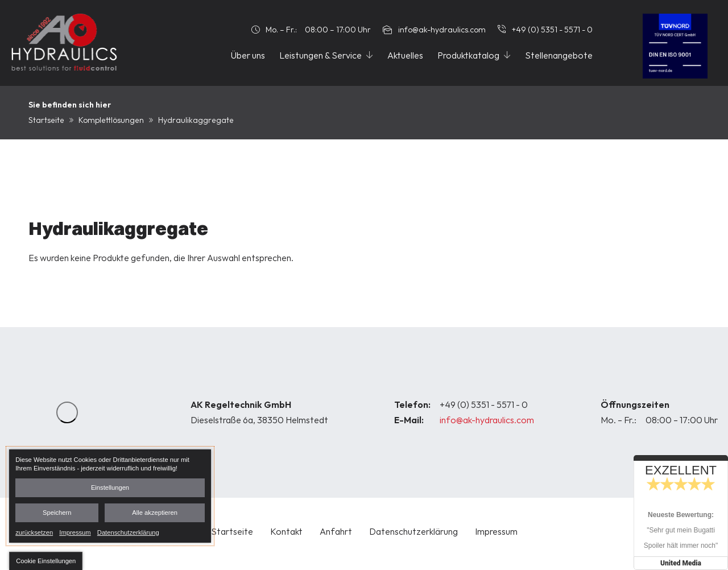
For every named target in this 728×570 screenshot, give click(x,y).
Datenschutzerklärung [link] (128, 532)
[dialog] (110, 496)
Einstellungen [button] (110, 488)
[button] (46, 561)
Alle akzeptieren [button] (155, 513)
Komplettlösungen (111, 120)
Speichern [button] (57, 513)
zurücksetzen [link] (34, 532)
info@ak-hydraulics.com (487, 420)
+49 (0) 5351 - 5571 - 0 (484, 404)
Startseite (46, 120)
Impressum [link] (75, 532)
